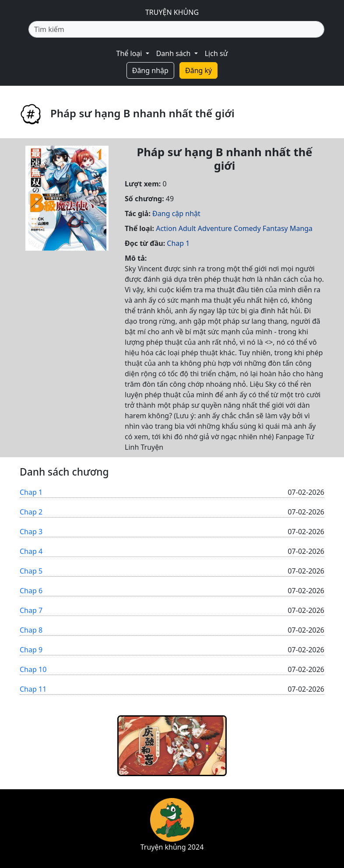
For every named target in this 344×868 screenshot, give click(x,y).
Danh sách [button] (174, 53)
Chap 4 (31, 551)
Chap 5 (31, 571)
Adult (187, 228)
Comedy (247, 228)
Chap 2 (31, 512)
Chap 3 (31, 532)
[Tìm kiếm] (176, 29)
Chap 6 (31, 591)
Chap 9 (31, 650)
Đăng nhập (150, 70)
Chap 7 (31, 610)
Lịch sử (216, 53)
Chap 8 (31, 630)
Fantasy (275, 228)
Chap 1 (178, 243)
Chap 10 (33, 669)
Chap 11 (33, 689)
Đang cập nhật (176, 213)
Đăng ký (198, 70)
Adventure (215, 228)
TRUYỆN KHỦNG (172, 12)
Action (166, 228)
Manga (301, 228)
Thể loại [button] (130, 53)
